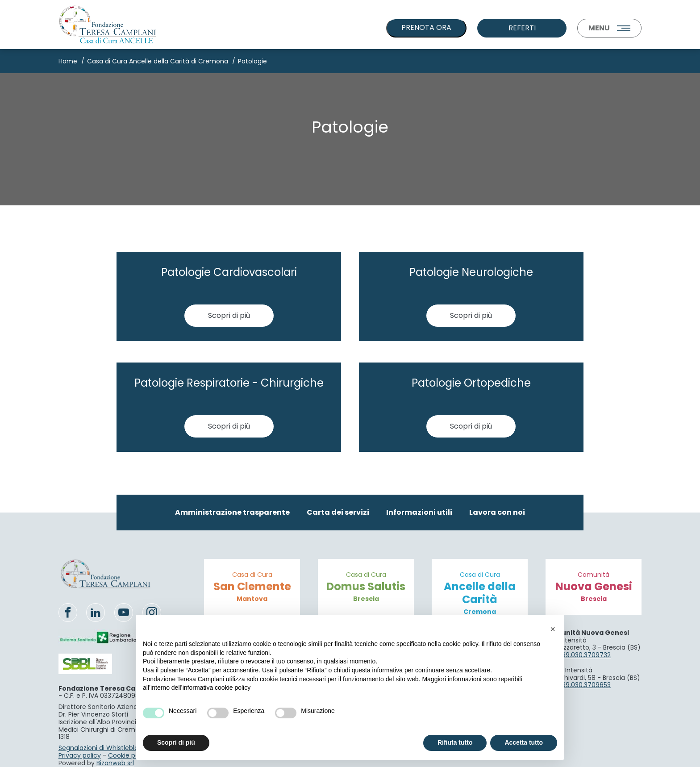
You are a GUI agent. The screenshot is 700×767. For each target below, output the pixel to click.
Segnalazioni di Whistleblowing (106, 748)
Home (68, 61)
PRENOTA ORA (426, 27)
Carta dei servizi (338, 512)
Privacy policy (80, 755)
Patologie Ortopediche (471, 383)
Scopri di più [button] (176, 742)
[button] (553, 629)
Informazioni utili (419, 512)
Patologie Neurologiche (471, 272)
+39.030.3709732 (584, 655)
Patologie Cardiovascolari (229, 272)
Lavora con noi (497, 512)
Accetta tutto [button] (524, 742)
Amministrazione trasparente (232, 512)
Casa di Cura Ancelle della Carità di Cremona (158, 61)
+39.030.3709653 (584, 685)
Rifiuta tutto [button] (455, 742)
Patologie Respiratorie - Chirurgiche (229, 383)
